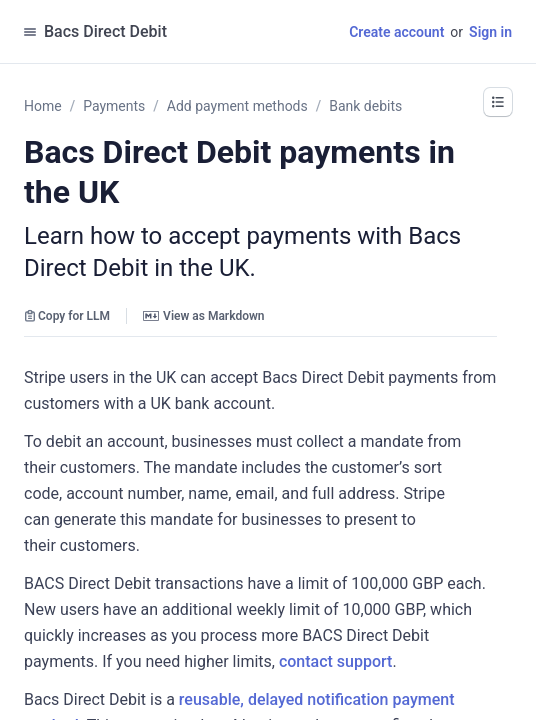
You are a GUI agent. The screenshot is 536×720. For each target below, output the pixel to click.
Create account (396, 32)
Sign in (490, 32)
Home (43, 106)
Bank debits (365, 106)
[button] (498, 102)
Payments (114, 106)
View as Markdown (203, 316)
